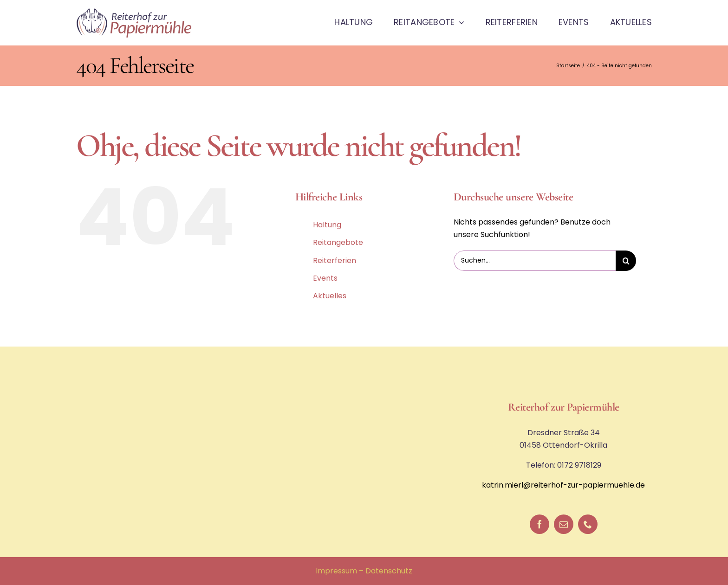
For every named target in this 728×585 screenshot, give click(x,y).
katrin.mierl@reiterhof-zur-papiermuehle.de (563, 485)
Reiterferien (335, 260)
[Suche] (626, 261)
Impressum (336, 571)
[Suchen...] (535, 261)
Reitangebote (338, 242)
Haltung (327, 225)
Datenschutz (389, 571)
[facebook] (539, 524)
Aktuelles (330, 296)
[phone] (588, 524)
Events (325, 278)
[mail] (564, 524)
